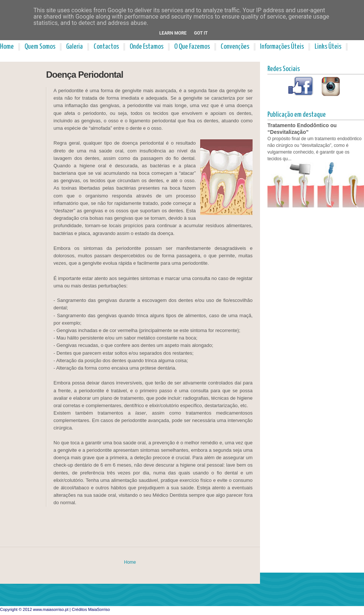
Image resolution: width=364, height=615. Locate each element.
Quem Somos (40, 47)
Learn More (173, 33)
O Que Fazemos (192, 47)
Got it (201, 33)
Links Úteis (328, 47)
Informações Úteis (282, 47)
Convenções (235, 47)
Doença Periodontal (84, 75)
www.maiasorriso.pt (51, 609)
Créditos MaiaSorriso (91, 609)
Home (7, 47)
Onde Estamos (147, 47)
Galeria (74, 47)
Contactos (106, 47)
